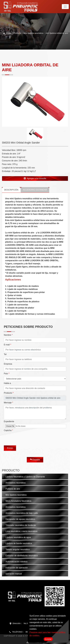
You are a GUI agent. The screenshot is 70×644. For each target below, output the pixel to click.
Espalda (35, 460)
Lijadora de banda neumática (19, 543)
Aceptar (48, 639)
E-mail (7, 345)
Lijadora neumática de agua (18, 537)
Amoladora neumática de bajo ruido (22, 513)
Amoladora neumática (16, 483)
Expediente (9, 421)
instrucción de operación (17, 568)
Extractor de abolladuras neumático (22, 556)
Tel (5, 354)
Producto (17, 33)
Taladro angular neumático (18, 549)
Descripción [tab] (11, 190)
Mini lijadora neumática (33, 33)
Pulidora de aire (13, 489)
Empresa (8, 364)
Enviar (10, 448)
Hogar (9, 33)
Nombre (7, 335)
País (6, 374)
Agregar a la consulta (35, 178)
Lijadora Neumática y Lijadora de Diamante (25, 477)
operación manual (14, 574)
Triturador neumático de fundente (21, 525)
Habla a (7, 383)
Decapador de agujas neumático (20, 519)
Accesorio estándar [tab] (35, 190)
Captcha (8, 430)
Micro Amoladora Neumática (18, 501)
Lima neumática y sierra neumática (21, 531)
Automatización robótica (16, 562)
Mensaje (8, 403)
